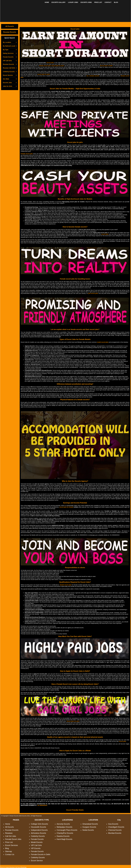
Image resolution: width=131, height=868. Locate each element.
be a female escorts (93, 76)
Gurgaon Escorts (89, 827)
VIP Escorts (36, 848)
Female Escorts (37, 839)
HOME (47, 2)
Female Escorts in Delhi (41, 854)
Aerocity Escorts (63, 824)
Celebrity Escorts (38, 836)
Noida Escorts (88, 830)
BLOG (116, 2)
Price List (9, 842)
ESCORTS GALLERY (59, 2)
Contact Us (10, 854)
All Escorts (10, 26)
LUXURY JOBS (73, 2)
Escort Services (12, 845)
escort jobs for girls (44, 74)
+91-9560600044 (82, 535)
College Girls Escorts (39, 824)
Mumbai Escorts (115, 833)
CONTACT (108, 2)
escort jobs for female (66, 507)
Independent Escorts (39, 830)
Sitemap (9, 851)
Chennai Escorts (115, 830)
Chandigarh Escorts (116, 827)
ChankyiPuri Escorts (65, 833)
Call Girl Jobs (11, 836)
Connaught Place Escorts (67, 830)
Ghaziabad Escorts (90, 824)
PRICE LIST (98, 2)
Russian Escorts (10, 32)
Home (8, 824)
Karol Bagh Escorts (64, 839)
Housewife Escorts (38, 827)
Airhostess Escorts (38, 833)
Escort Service (37, 861)
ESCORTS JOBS (86, 2)
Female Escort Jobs (13, 839)
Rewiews (9, 833)
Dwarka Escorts (63, 836)
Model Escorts (37, 842)
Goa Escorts (113, 824)
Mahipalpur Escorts (64, 827)
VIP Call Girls (36, 845)
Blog (7, 848)
